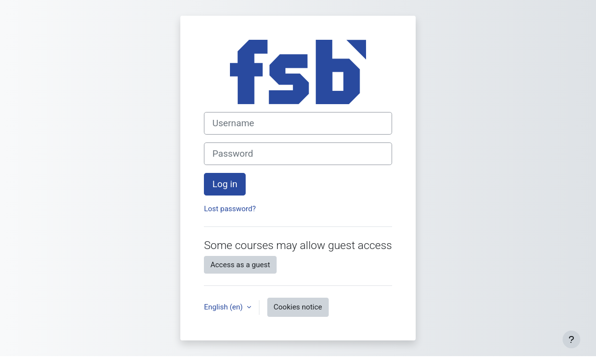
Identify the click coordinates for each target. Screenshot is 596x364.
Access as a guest (240, 265)
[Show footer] (571, 339)
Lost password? (230, 209)
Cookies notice (298, 307)
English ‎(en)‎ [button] (224, 307)
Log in (225, 184)
